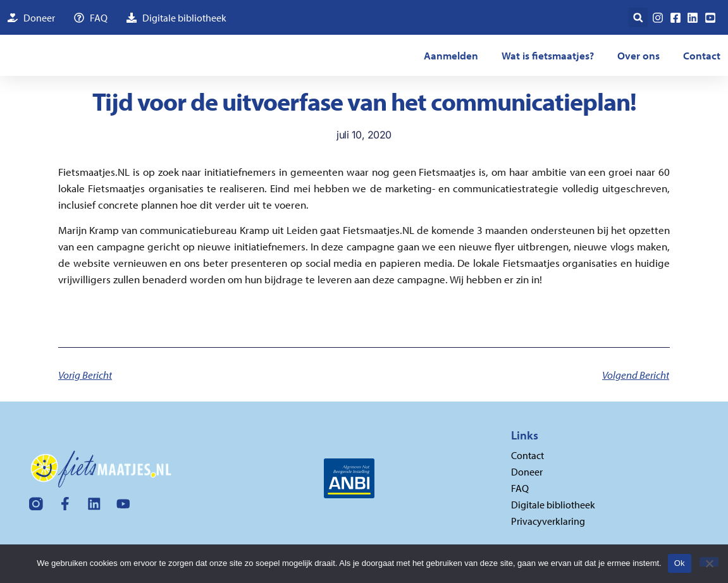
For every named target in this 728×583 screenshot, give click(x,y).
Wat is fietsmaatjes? (548, 55)
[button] (638, 17)
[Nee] (709, 562)
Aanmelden (451, 55)
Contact (702, 55)
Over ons (639, 55)
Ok (680, 563)
